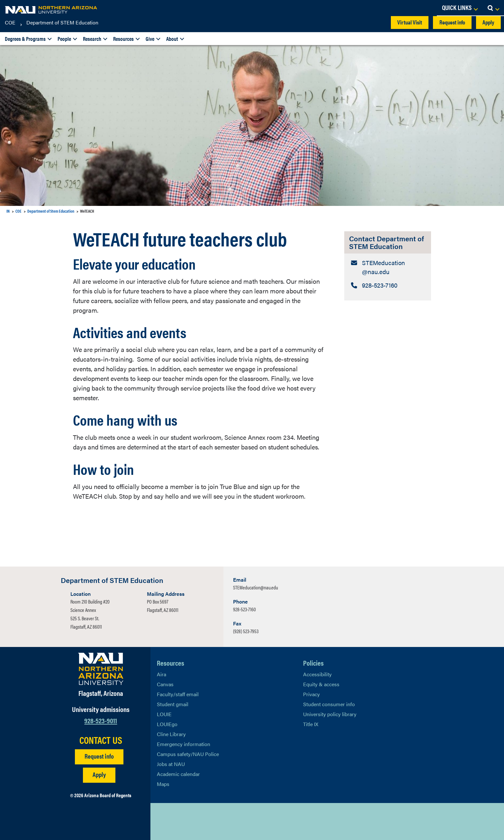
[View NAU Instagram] (200, 821)
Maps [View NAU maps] (163, 784)
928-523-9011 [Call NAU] (101, 720)
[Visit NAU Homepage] (101, 669)
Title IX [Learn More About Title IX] (311, 724)
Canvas (165, 684)
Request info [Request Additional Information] (99, 756)
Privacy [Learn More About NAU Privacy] (311, 694)
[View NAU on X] (162, 821)
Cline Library (171, 734)
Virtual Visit (410, 22)
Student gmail (173, 704)
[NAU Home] (51, 10)
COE (10, 22)
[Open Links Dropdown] (460, 8)
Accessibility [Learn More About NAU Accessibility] (317, 674)
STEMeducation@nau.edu (256, 587)
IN (8, 211)
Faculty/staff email (178, 694)
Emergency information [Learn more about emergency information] (184, 744)
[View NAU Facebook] (175, 821)
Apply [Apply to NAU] (99, 774)
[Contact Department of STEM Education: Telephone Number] (388, 287)
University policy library (330, 714)
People (64, 39)
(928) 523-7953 (246, 631)
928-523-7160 (244, 609)
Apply (488, 22)
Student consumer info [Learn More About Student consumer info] (329, 704)
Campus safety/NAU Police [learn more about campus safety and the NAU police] (188, 754)
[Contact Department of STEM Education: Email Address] (388, 268)
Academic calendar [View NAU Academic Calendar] (178, 774)
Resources (123, 39)
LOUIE (164, 714)
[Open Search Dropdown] (493, 8)
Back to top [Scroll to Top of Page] (416, 822)
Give (150, 39)
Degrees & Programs (25, 39)
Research (92, 39)
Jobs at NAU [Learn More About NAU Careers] (171, 764)
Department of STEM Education (62, 22)
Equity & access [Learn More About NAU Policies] (321, 684)
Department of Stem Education (51, 211)
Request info (452, 22)
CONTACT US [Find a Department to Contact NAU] (101, 740)
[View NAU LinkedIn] (187, 821)
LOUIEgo (167, 724)
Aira (162, 674)
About (172, 39)
